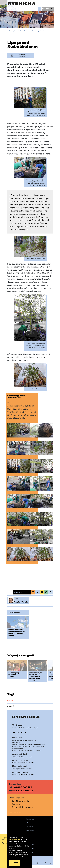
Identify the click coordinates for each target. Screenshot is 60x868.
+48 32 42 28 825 (21, 760)
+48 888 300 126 (22, 787)
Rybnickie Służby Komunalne (22, 807)
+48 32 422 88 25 (23, 791)
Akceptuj (15, 863)
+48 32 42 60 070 (22, 772)
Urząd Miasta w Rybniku (20, 801)
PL (52, 9)
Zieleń (13, 700)
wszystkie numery (16, 812)
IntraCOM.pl (48, 863)
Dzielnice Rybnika (37, 31)
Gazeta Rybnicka (25, 31)
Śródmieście (48, 31)
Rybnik (9, 700)
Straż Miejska (16, 804)
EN (44, 9)
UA (48, 9)
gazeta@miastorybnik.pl (26, 762)
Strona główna (13, 31)
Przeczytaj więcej (15, 840)
